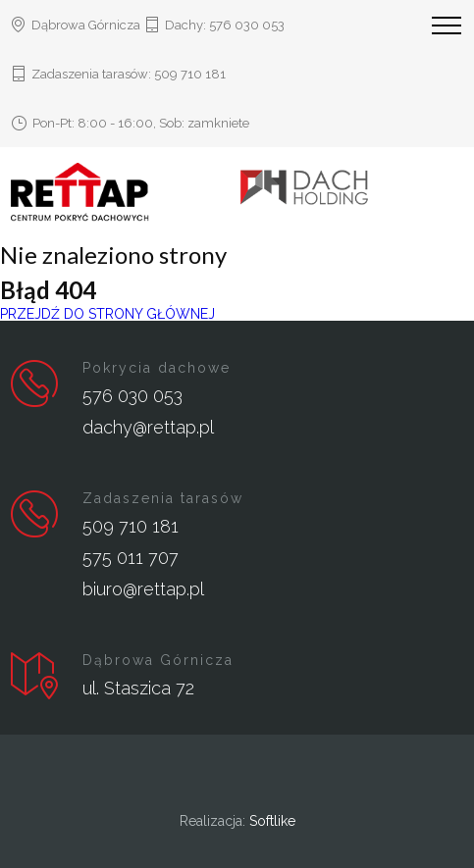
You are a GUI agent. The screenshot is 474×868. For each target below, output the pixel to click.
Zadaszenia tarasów (163, 498)
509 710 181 (190, 74)
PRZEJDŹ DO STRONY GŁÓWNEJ (107, 314)
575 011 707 (131, 558)
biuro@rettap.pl (143, 589)
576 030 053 (247, 25)
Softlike (272, 821)
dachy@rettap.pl (148, 427)
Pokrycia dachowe (157, 368)
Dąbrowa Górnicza (158, 660)
